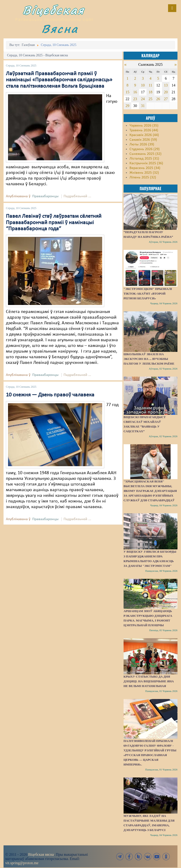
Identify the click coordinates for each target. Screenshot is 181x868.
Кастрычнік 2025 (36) (146, 163)
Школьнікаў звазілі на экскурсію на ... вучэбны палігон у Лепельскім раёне (149, 359)
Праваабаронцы (45, 196)
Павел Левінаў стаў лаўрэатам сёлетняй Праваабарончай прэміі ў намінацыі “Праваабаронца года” (54, 223)
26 (158, 99)
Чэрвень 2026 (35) (144, 126)
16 (135, 92)
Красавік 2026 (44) (144, 135)
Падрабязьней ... (77, 196)
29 (128, 106)
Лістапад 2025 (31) (144, 159)
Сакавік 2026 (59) (143, 140)
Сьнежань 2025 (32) (145, 154)
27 (166, 99)
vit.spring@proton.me (22, 863)
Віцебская (53, 10)
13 (166, 85)
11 (151, 85)
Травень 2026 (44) (144, 130)
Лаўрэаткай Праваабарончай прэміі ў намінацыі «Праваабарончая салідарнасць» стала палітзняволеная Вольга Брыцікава (59, 80)
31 (143, 106)
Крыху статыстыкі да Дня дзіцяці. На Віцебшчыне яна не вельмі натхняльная (149, 681)
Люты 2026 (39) (142, 144)
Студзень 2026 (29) (145, 149)
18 (150, 92)
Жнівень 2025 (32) (144, 173)
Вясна (60, 29)
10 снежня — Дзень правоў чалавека (50, 395)
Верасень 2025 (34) (145, 168)
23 (135, 99)
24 (143, 99)
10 (143, 85)
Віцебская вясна (41, 854)
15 (128, 92)
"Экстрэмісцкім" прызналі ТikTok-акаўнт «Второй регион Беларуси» (148, 294)
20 (166, 92)
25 (150, 99)
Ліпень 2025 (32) (143, 177)
